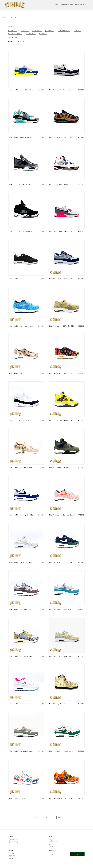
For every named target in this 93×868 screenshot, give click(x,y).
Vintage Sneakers (67, 5)
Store (11, 836)
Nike (78, 31)
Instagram (12, 855)
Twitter (11, 857)
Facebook (11, 853)
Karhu (50, 31)
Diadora (37, 31)
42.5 (11, 42)
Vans (43, 34)
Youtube (11, 859)
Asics (25, 31)
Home (4, 18)
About (77, 5)
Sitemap (52, 836)
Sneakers (55, 5)
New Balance (64, 31)
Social (11, 850)
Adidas (13, 31)
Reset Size (21, 42)
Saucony (31, 34)
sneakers (14, 18)
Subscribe (53, 850)
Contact (83, 5)
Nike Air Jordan (15, 34)
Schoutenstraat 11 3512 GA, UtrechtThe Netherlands (14, 841)
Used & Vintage (53, 841)
